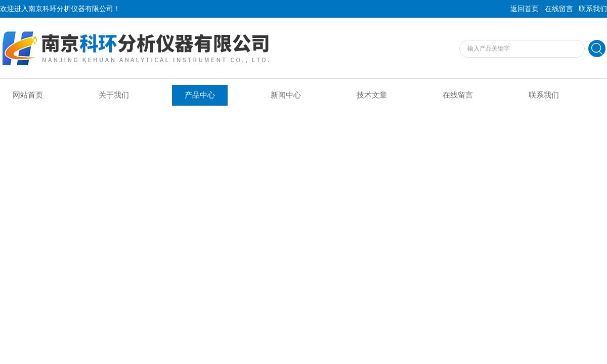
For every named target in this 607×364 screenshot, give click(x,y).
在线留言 (559, 9)
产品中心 (200, 95)
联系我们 (593, 9)
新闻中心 (286, 95)
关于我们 (114, 95)
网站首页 (28, 95)
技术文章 (372, 95)
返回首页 (525, 9)
